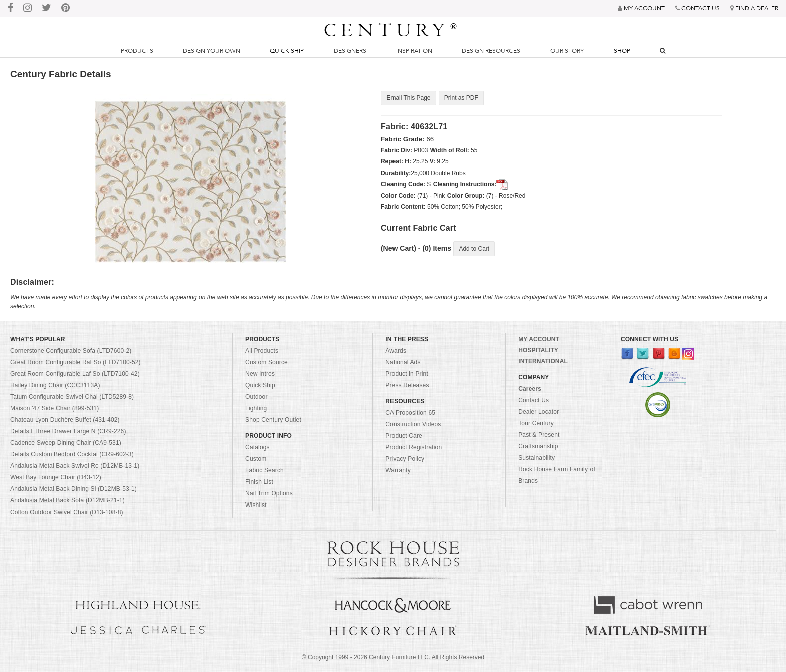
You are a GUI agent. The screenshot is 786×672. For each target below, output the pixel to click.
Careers (530, 389)
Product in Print (407, 374)
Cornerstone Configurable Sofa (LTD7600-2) (71, 351)
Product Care (404, 436)
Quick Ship (287, 51)
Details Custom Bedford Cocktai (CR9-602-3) (72, 454)
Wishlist (256, 505)
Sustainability (537, 458)
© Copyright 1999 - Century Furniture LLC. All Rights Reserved (393, 657)
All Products (262, 351)
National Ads (403, 362)
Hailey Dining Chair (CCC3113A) (55, 385)
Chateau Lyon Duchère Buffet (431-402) (65, 420)
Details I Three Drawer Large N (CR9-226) (68, 431)
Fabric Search (264, 470)
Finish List (259, 482)
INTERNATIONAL (543, 361)
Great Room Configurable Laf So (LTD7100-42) (75, 374)
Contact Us (534, 400)
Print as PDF (461, 98)
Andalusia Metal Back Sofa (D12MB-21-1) (67, 500)
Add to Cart (474, 249)
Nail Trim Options (269, 493)
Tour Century (536, 423)
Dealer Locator (539, 412)
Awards (396, 351)
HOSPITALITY (538, 350)
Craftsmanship (538, 446)
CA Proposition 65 (410, 413)
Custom (256, 459)
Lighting (256, 408)
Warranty (398, 470)
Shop (622, 51)
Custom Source (266, 362)
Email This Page (408, 98)
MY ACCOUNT (539, 339)
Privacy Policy (405, 459)
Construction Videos (413, 424)
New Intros (260, 374)
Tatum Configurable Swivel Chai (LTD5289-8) (72, 397)
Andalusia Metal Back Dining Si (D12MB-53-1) (73, 489)
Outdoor (256, 397)
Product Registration (414, 447)
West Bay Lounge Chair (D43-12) (56, 477)
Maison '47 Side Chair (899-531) (54, 408)
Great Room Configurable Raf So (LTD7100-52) (75, 362)
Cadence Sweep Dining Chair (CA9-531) (66, 443)
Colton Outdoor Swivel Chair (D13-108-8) (67, 512)
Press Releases (407, 385)
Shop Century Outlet (273, 420)
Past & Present (539, 435)
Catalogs (257, 447)
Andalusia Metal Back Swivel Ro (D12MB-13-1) (75, 466)
